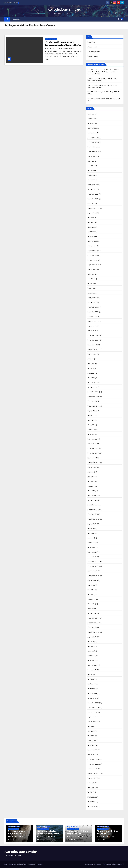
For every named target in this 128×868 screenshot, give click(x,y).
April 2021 (91, 373)
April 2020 (91, 430)
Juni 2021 (91, 364)
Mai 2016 (91, 538)
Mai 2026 (91, 114)
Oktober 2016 (92, 514)
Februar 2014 (92, 609)
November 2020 (93, 397)
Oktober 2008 (92, 769)
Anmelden (91, 42)
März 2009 (91, 745)
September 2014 (93, 576)
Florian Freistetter (67, 48)
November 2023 (93, 255)
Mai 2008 (91, 792)
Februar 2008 (92, 806)
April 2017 (91, 486)
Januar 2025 (92, 189)
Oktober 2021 (92, 345)
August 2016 (92, 524)
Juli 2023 (91, 274)
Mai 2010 (91, 679)
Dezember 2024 (93, 194)
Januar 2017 (92, 500)
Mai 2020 (91, 425)
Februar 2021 (92, 382)
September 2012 (93, 632)
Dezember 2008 (93, 759)
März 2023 (91, 293)
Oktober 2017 (92, 458)
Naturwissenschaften (51, 39)
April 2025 (91, 175)
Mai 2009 (91, 736)
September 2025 (93, 152)
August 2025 (92, 156)
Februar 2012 (92, 665)
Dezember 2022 (93, 307)
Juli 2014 (91, 585)
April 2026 (91, 119)
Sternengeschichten (13, 829)
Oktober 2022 (92, 317)
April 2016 (91, 543)
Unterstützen (89, 864)
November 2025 (93, 142)
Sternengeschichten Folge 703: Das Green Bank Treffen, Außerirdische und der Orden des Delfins (104, 72)
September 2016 (93, 519)
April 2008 (91, 797)
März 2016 (91, 547)
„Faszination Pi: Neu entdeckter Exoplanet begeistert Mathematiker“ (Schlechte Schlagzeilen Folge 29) (62, 45)
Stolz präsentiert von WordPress (14, 864)
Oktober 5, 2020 (52, 48)
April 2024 (91, 232)
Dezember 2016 (93, 505)
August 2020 (92, 411)
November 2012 (93, 623)
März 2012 (91, 660)
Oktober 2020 (92, 401)
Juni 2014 (91, 590)
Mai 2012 (91, 651)
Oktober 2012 (92, 627)
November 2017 (93, 453)
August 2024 (92, 213)
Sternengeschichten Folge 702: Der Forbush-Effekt (77, 833)
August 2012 (92, 637)
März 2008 (91, 802)
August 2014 (92, 580)
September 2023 (93, 265)
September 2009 (93, 717)
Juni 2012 (91, 646)
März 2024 (91, 236)
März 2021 (91, 378)
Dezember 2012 (93, 618)
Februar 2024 (92, 241)
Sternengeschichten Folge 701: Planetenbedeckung (107, 833)
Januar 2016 (92, 557)
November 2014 (93, 566)
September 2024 (93, 208)
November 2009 (93, 708)
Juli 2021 (91, 359)
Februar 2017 (92, 496)
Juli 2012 (91, 642)
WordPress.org (93, 56)
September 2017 (93, 463)
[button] (119, 19)
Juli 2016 (91, 529)
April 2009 (91, 741)
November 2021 (93, 340)
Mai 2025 (91, 171)
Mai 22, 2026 (13, 837)
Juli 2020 (91, 415)
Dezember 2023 (93, 251)
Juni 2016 (91, 533)
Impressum (98, 864)
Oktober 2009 (92, 712)
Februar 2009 (92, 750)
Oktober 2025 (92, 147)
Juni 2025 (91, 166)
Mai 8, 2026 (73, 837)
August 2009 (92, 722)
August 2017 (92, 467)
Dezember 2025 (93, 138)
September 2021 (93, 350)
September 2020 (93, 406)
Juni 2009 (91, 731)
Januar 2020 (92, 444)
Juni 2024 (91, 222)
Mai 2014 (91, 594)
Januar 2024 (92, 246)
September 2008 (93, 773)
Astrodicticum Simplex (64, 10)
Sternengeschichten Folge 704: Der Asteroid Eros (18, 833)
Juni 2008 (91, 788)
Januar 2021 (92, 387)
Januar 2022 (92, 331)
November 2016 (93, 510)
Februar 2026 (92, 128)
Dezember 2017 (93, 448)
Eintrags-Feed (92, 47)
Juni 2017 (91, 477)
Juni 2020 (91, 420)
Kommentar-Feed (94, 52)
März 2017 (91, 491)
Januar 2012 (92, 670)
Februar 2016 (92, 552)
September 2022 (93, 321)
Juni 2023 (91, 279)
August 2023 (92, 269)
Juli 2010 (91, 675)
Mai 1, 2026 (102, 837)
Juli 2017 (91, 472)
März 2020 (91, 434)
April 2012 (91, 656)
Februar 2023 (92, 298)
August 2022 (92, 326)
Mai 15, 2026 (43, 837)
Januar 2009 (92, 755)
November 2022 (93, 312)
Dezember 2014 (93, 561)
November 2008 (93, 764)
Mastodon (16, 19)
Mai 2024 (91, 227)
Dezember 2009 (93, 703)
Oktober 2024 (92, 203)
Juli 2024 (91, 218)
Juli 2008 (91, 783)
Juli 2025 (91, 161)
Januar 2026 (92, 133)
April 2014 (91, 599)
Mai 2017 (90, 481)
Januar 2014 (92, 613)
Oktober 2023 (92, 260)
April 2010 (91, 684)
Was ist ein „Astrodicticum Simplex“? (113, 864)
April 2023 (91, 288)
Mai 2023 (91, 284)
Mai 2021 (91, 368)
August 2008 (92, 778)
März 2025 (91, 180)
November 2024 (93, 199)
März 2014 (91, 604)
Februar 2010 (92, 693)
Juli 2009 (91, 726)
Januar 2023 (92, 302)
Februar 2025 (92, 185)
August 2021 (92, 354)
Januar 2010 (92, 698)
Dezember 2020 (93, 392)
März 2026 (91, 123)
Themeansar (39, 864)
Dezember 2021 (93, 335)
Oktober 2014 (92, 571)
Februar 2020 (92, 439)
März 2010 (91, 689)
